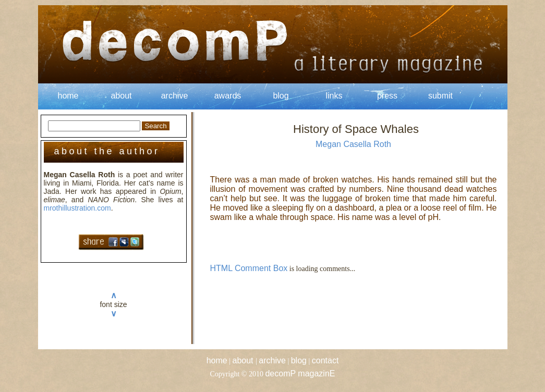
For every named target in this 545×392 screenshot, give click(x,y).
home (68, 96)
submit (440, 96)
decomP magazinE (300, 373)
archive (175, 96)
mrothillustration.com (77, 208)
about (121, 96)
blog (281, 96)
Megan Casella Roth (353, 144)
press (387, 96)
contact (325, 360)
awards (228, 96)
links (334, 96)
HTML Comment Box (249, 268)
